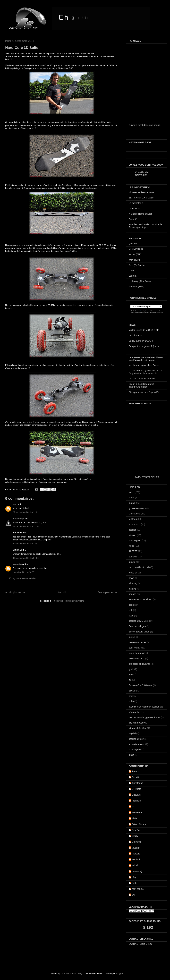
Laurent (132, 276)
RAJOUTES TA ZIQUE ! (147, 477)
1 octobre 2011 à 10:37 (24, 572)
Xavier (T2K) (135, 254)
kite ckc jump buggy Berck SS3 (144, 717)
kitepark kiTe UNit (138, 728)
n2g (134, 877)
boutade (133, 557)
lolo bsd (136, 860)
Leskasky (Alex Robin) (140, 281)
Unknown (137, 842)
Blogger (120, 973)
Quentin (133, 244)
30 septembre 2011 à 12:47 (26, 544)
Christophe (137, 783)
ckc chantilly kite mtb (139, 567)
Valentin (136, 848)
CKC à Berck (135, 335)
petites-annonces (137, 642)
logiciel (132, 733)
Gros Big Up (135, 540)
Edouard (136, 795)
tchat (140, 125)
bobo (131, 701)
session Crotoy (136, 739)
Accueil (61, 592)
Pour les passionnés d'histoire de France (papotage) (145, 226)
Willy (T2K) (134, 260)
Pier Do (136, 830)
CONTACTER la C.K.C (140, 944)
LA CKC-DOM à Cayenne (142, 379)
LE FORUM (135, 208)
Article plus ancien (108, 592)
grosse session (136, 508)
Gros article (135, 514)
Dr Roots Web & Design (72, 973)
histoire (132, 589)
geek (131, 669)
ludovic (136, 865)
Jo (133, 807)
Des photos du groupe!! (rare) (144, 346)
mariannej (18, 518)
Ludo (131, 270)
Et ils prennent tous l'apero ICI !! (145, 392)
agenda (132, 594)
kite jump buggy (137, 723)
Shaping (133, 583)
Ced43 (135, 777)
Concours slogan (137, 626)
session (132, 530)
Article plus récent (15, 592)
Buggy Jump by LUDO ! (141, 341)
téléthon (133, 519)
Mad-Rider (137, 812)
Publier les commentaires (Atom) (68, 601)
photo (132, 498)
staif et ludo (138, 889)
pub (131, 610)
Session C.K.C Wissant (140, 685)
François (136, 801)
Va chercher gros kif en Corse (144, 365)
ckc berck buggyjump (139, 664)
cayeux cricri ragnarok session (144, 707)
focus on (133, 573)
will (133, 895)
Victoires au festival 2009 (141, 192)
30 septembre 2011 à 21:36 (26, 558)
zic (130, 680)
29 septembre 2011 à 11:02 (26, 512)
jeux (131, 674)
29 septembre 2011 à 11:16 (26, 526)
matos (132, 503)
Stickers (133, 691)
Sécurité (133, 219)
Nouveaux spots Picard (140, 599)
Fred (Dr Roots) (137, 265)
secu (131, 616)
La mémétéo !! (136, 203)
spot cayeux (135, 750)
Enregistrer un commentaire (22, 578)
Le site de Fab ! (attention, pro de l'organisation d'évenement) (145, 372)
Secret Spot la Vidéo (139, 632)
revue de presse (137, 653)
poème (132, 605)
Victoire (132, 535)
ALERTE (133, 551)
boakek (132, 696)
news (131, 578)
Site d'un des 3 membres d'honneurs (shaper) (141, 385)
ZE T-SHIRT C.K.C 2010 (141, 198)
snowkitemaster (137, 744)
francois (17, 564)
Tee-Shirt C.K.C (137, 658)
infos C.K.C (134, 524)
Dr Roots (136, 789)
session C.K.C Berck (139, 621)
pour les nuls (135, 648)
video (131, 492)
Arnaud (136, 771)
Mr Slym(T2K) (136, 249)
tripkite (132, 562)
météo (132, 637)
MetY (135, 818)
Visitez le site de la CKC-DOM (144, 330)
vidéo (131, 546)
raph (15, 504)
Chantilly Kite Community (142, 174)
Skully (18, 489)
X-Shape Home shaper (140, 214)
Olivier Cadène (140, 824)
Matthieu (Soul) (136, 287)
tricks (131, 755)
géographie (134, 712)
